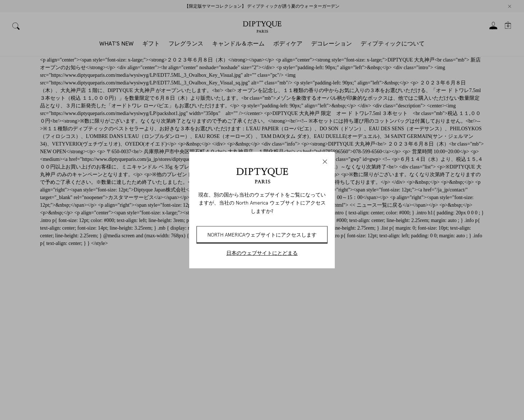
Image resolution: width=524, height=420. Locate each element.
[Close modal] (325, 162)
